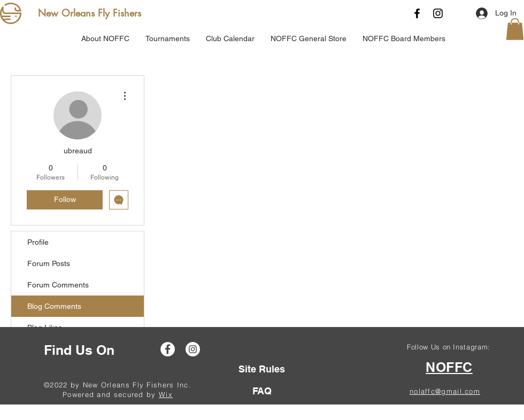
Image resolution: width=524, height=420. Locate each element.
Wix (166, 394)
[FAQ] (262, 391)
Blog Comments (54, 306)
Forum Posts (49, 263)
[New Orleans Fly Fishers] (92, 13)
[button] (515, 29)
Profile (38, 242)
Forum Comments (58, 285)
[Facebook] (417, 13)
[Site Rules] (262, 369)
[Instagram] (438, 13)
